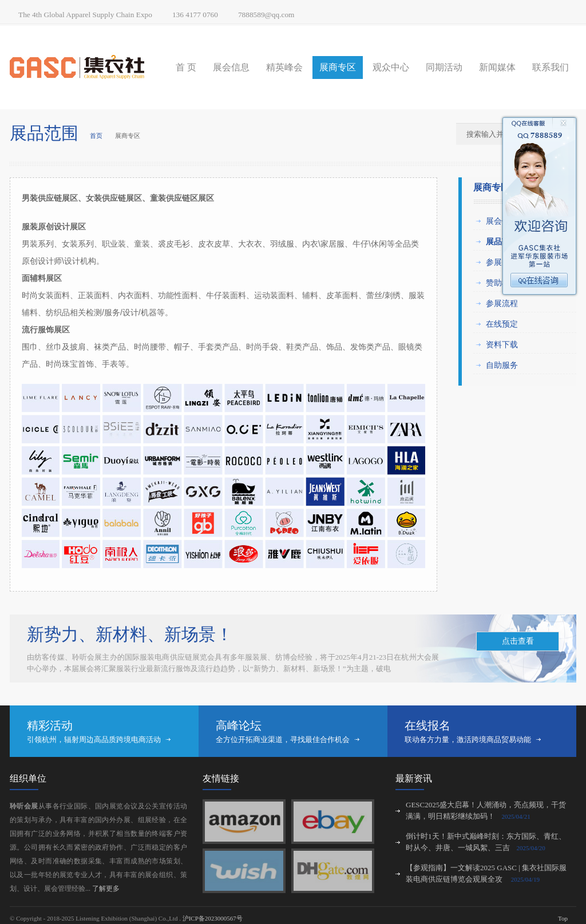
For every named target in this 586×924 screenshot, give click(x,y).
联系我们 (551, 67)
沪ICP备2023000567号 (213, 918)
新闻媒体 (497, 67)
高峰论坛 (239, 725)
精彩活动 (50, 725)
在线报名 (427, 725)
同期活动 (444, 67)
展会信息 (231, 67)
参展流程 (502, 303)
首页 (96, 136)
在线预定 (502, 324)
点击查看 (518, 641)
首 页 (186, 67)
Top (563, 918)
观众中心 (391, 67)
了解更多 (106, 889)
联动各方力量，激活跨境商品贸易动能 (468, 739)
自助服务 (502, 365)
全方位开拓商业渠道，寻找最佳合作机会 (283, 739)
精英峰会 (284, 67)
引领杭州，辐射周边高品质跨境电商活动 (94, 739)
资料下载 (502, 344)
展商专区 (338, 67)
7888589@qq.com (266, 15)
